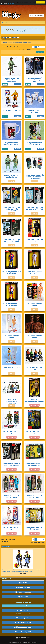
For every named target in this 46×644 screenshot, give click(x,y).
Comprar (18, 84)
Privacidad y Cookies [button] (23, 587)
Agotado (12, 181)
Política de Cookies (24, 4)
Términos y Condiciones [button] (23, 592)
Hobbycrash (34, 642)
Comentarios (6, 547)
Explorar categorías (37, 16)
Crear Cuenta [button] (23, 606)
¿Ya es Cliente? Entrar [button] (23, 610)
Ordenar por (40, 52)
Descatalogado (34, 405)
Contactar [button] (23, 583)
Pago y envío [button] (23, 597)
